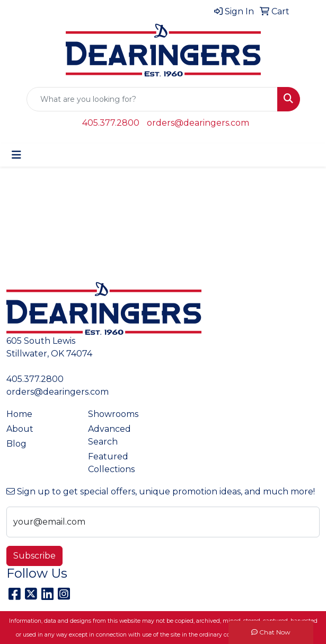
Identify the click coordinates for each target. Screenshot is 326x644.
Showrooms (113, 414)
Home (19, 414)
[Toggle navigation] (16, 155)
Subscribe (34, 556)
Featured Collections (111, 463)
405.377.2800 (111, 123)
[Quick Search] (152, 99)
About (20, 429)
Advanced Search (109, 435)
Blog (16, 444)
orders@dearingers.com (198, 123)
